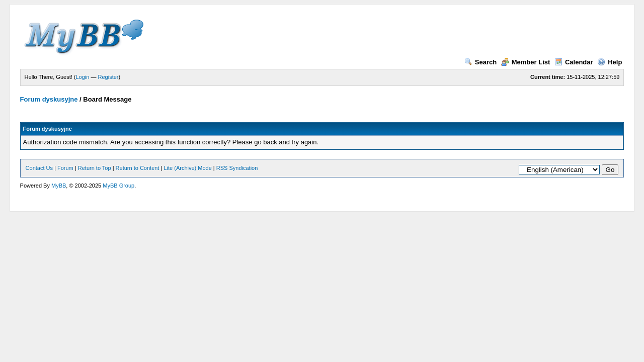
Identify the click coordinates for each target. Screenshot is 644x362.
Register (108, 77)
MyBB (59, 186)
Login (83, 77)
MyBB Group (118, 186)
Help (610, 62)
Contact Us (39, 168)
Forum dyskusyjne (49, 99)
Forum (65, 168)
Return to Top (95, 168)
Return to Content (138, 168)
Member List (526, 62)
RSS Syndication (237, 168)
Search (480, 62)
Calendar (574, 62)
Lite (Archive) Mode (187, 168)
